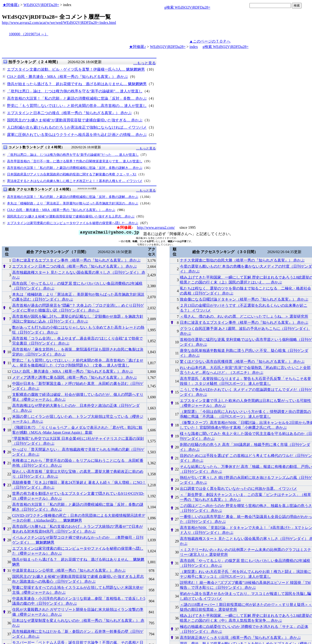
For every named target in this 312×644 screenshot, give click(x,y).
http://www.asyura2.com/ (156, 227)
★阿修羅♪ (11, 5)
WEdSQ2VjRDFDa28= (41, 5)
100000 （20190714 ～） (29, 34)
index (194, 47)
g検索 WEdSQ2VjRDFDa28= (187, 7)
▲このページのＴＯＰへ (210, 41)
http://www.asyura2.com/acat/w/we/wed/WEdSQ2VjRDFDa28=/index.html (59, 23)
